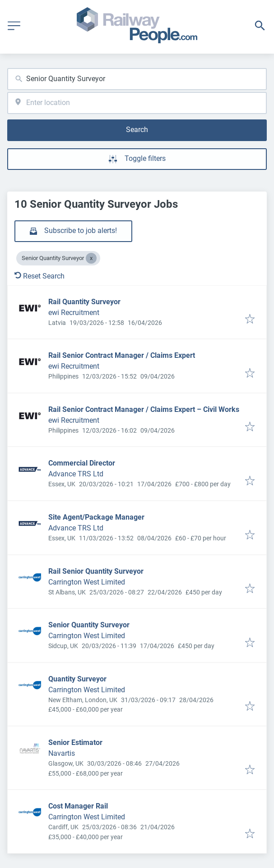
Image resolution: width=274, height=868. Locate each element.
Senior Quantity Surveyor (89, 625)
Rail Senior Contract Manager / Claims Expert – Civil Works (144, 409)
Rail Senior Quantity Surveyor (96, 571)
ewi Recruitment (74, 313)
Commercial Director (82, 463)
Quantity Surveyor (77, 679)
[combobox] (137, 79)
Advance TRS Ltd (76, 474)
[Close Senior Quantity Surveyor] (91, 258)
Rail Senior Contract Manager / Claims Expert (122, 355)
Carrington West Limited (87, 582)
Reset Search (39, 276)
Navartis (62, 753)
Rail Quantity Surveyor (84, 302)
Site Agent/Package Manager (96, 517)
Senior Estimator (75, 742)
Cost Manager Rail (78, 806)
